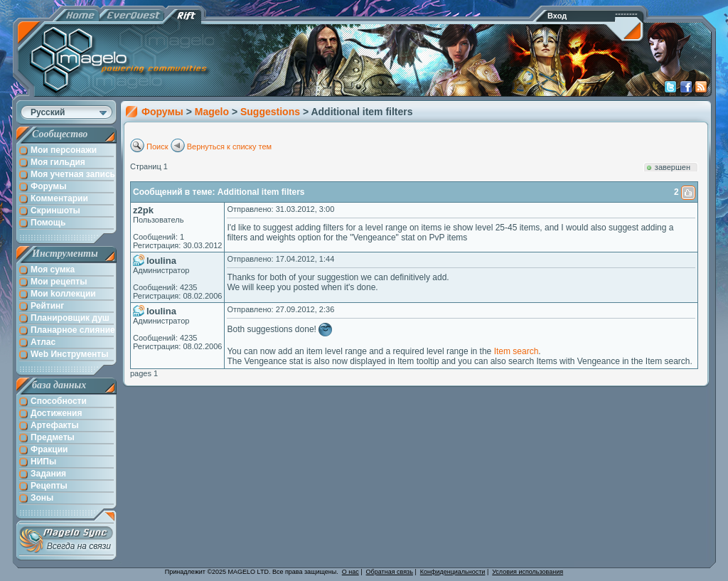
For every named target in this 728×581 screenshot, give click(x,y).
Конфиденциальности (453, 572)
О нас (350, 572)
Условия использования (528, 572)
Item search (516, 351)
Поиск (157, 146)
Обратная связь (390, 572)
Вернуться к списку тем (230, 146)
